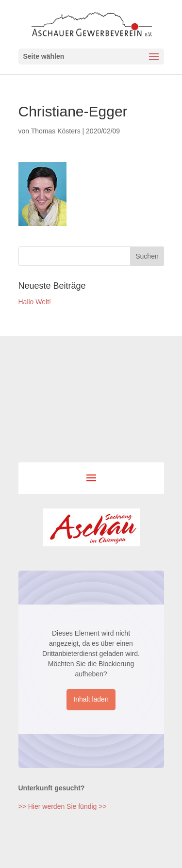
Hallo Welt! (35, 302)
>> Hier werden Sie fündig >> (63, 806)
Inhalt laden (91, 699)
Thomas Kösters (56, 131)
